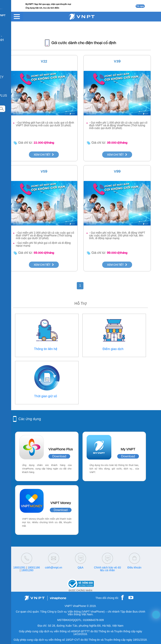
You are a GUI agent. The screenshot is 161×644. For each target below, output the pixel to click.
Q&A (80, 567)
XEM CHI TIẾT (44, 155)
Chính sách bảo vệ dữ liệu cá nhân (107, 569)
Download (59, 456)
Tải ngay (140, 6)
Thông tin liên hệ (46, 349)
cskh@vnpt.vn (54, 567)
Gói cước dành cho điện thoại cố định (84, 43)
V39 (117, 61)
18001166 (34, 567)
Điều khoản (134, 567)
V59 (44, 171)
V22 (44, 61)
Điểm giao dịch (113, 349)
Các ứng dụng (30, 419)
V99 (117, 171)
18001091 (19, 567)
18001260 (27, 570)
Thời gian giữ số (46, 396)
